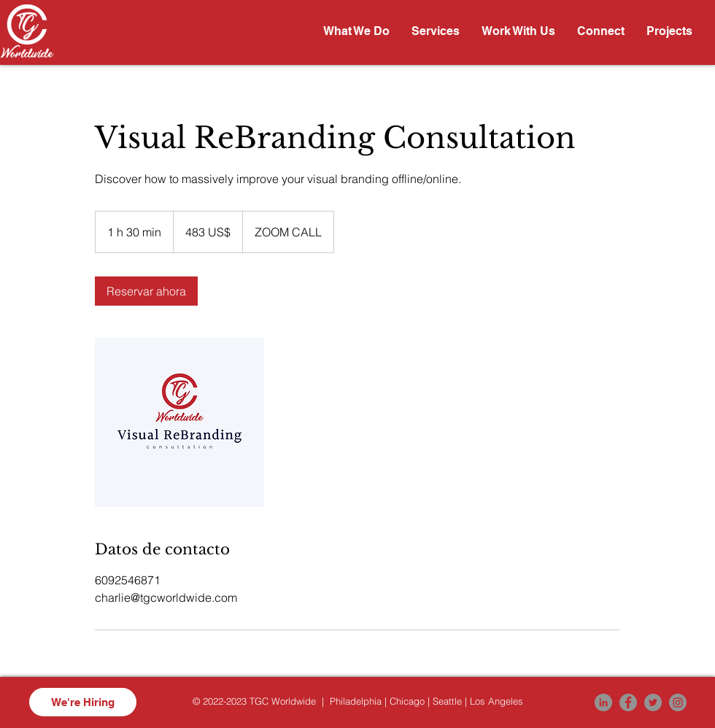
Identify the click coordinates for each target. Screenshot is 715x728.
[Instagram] (678, 702)
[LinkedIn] (603, 702)
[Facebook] (628, 702)
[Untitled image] (179, 422)
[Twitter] (653, 702)
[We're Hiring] (83, 702)
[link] (146, 291)
